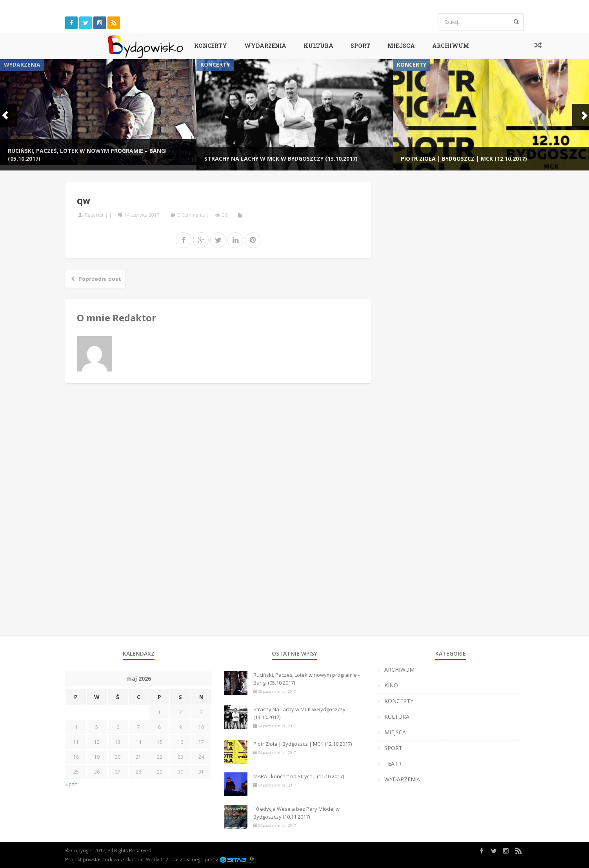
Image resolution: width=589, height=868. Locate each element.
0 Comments (191, 215)
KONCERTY (211, 46)
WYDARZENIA (265, 46)
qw (84, 201)
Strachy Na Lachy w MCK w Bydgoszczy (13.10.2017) (281, 159)
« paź (71, 784)
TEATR (393, 764)
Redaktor (94, 215)
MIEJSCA (401, 46)
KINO (391, 685)
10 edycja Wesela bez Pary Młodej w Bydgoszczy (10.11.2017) (296, 813)
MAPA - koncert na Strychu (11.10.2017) (299, 776)
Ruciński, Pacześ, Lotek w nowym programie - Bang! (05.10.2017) (306, 679)
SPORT (360, 46)
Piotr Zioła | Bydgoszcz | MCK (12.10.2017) (464, 159)
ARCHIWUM (451, 46)
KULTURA (318, 46)
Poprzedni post (95, 279)
